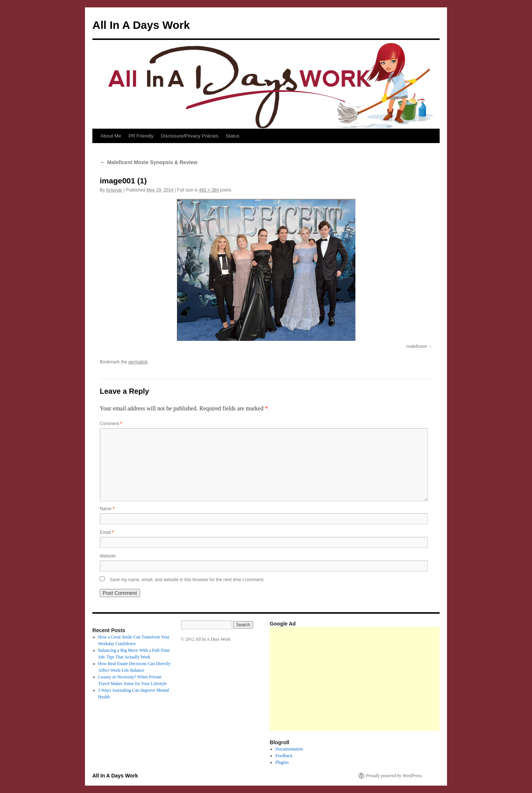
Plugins (282, 762)
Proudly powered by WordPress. (394, 776)
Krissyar (114, 190)
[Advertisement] (401, 679)
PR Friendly (141, 136)
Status (233, 136)
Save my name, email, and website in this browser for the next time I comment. (187, 580)
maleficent (417, 346)
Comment (111, 424)
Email (107, 532)
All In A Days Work (141, 25)
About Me (111, 136)
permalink (138, 362)
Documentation (289, 749)
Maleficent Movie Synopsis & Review (149, 162)
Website (108, 556)
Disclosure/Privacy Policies (190, 136)
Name (107, 509)
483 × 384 (209, 190)
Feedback (284, 756)
